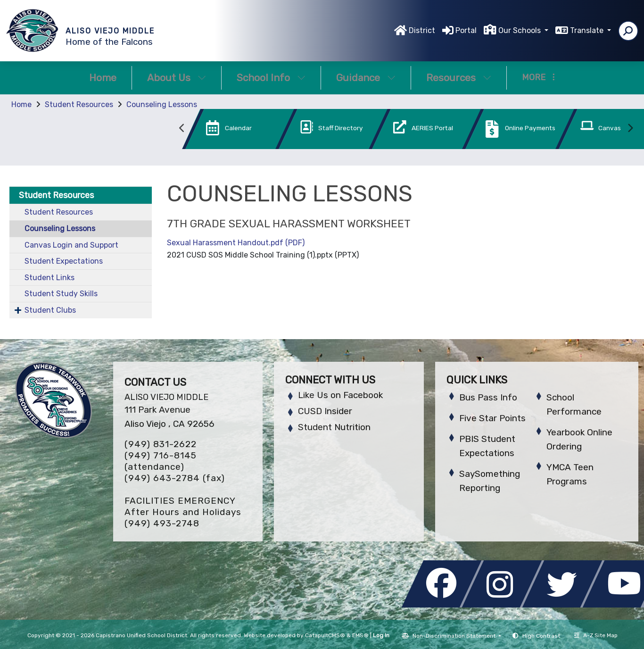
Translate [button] (588, 30)
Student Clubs (50, 310)
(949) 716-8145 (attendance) (161, 461)
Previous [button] (182, 128)
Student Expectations (64, 261)
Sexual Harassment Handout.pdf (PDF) (236, 243)
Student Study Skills (61, 294)
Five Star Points (492, 418)
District (422, 30)
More (538, 77)
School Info (271, 78)
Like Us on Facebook (340, 395)
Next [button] (630, 128)
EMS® (360, 635)
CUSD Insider (325, 411)
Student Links (50, 278)
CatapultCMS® (325, 635)
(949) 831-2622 (161, 444)
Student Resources (79, 104)
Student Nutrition (334, 427)
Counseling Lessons (162, 104)
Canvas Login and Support (71, 245)
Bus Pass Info (488, 397)
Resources (459, 78)
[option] (224, 131)
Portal (466, 30)
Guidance (366, 78)
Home (103, 78)
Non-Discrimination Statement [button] (455, 636)
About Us (177, 78)
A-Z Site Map (596, 635)
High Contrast (541, 636)
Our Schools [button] (520, 30)
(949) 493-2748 (162, 523)
